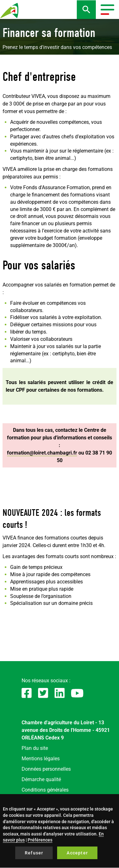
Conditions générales (45, 790)
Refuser (34, 853)
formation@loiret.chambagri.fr (42, 453)
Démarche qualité (41, 779)
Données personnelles (46, 769)
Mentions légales (41, 759)
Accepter (77, 853)
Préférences (40, 840)
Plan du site (35, 748)
